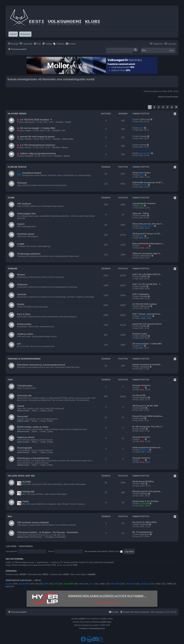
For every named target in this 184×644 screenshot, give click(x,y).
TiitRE (170, 584)
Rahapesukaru (147, 226)
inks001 (92, 574)
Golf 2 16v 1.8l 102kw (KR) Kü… (147, 274)
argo (142, 388)
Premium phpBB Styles (102, 622)
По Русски (36, 537)
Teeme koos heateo (142, 173)
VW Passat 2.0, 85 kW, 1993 (145, 406)
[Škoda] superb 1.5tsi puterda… (147, 491)
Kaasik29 (29, 156)
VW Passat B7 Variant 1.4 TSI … (147, 234)
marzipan (145, 584)
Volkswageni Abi (26, 214)
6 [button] (172, 107)
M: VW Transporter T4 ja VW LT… (148, 427)
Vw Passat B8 (139, 395)
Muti (142, 175)
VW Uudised (24, 204)
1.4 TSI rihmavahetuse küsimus (38, 145)
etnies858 (144, 503)
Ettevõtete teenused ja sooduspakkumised (41, 365)
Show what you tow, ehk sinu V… (148, 224)
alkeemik (130, 584)
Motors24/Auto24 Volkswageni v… (148, 244)
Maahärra (144, 450)
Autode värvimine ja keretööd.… (148, 364)
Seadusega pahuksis (29, 254)
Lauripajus (145, 367)
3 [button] (159, 107)
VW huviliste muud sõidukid (33, 522)
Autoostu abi (24, 396)
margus (28, 130)
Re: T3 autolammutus (142, 532)
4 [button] (163, 107)
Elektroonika (68, 139)
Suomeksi (60, 537)
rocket (143, 429)
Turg (10, 380)
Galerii (21, 224)
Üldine (11, 198)
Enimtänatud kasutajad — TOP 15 (23, 580)
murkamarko (146, 316)
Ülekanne (22, 284)
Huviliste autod (26, 234)
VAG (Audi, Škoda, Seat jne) (21, 476)
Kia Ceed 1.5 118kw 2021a (145, 522)
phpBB (81, 619)
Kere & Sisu (24, 314)
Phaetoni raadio (140, 334)
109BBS (144, 276)
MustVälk (115, 584)
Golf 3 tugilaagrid (141, 294)
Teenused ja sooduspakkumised (24, 359)
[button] (176, 107)
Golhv (158, 584)
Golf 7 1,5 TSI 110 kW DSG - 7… (147, 284)
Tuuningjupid (25, 448)
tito (37, 584)
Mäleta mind (116, 551)
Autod (20, 406)
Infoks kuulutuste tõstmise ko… (147, 447)
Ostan (42, 411)
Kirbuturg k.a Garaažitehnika (33, 458)
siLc (142, 236)
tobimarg (144, 494)
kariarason (145, 534)
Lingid (21, 244)
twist (8, 586)
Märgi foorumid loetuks (168, 97)
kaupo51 (144, 397)
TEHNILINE (28, 492)
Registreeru (26, 546)
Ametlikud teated (32, 173)
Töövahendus (25, 386)
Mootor (65, 147)
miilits (142, 484)
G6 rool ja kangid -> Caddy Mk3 (38, 128)
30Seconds (30, 122)
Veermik (22, 294)
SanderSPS (145, 153)
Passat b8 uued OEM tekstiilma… (148, 416)
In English (48, 537)
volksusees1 (145, 256)
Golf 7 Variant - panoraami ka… (147, 314)
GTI (142, 206)
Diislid (68, 122)
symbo (143, 286)
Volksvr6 (144, 336)
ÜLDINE (27, 482)
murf (142, 418)
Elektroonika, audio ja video (33, 427)
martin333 (144, 524)
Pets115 (144, 185)
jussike (9, 584)
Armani (28, 147)
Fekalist (28, 139)
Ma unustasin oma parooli (96, 551)
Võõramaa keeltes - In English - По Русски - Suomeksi (48, 532)
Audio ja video (25, 334)
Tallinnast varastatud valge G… (147, 253)
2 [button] (154, 107)
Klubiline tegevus (17, 167)
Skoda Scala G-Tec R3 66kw (145, 501)
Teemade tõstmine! (141, 385)
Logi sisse (11, 546)
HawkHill (144, 246)
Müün (34, 411)
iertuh (142, 408)
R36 (142, 128)
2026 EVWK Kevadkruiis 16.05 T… (148, 183)
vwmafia (144, 296)
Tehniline (60, 122)
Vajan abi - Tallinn (141, 213)
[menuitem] (26, 44)
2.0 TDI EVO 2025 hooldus (35, 120)
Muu (50, 411)
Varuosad (22, 416)
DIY (64, 130)
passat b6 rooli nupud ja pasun (37, 137)
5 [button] (167, 107)
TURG (25, 502)
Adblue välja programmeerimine (38, 153)
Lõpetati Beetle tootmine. (144, 203)
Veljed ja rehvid (26, 437)
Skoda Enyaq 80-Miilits (143, 481)
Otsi (172, 50)
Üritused (22, 183)
